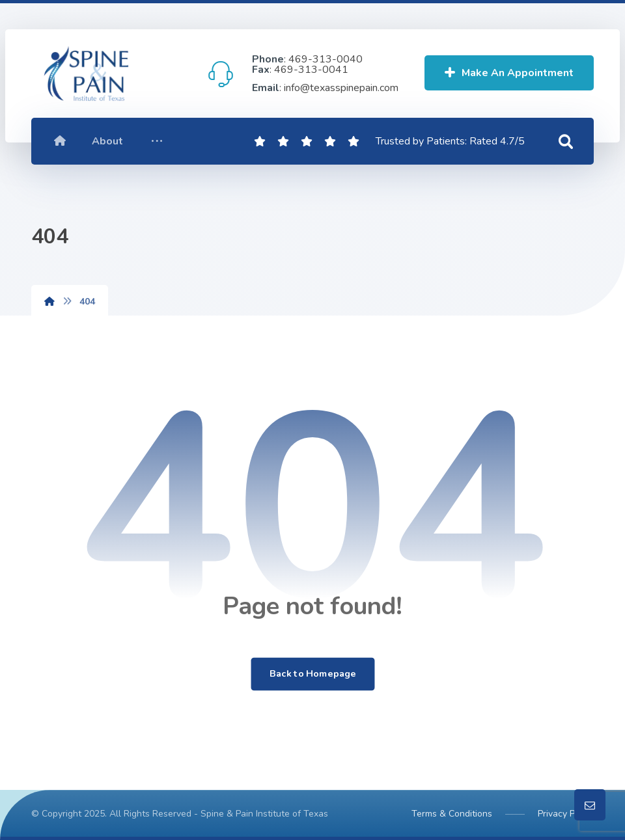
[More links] (157, 141)
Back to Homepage (312, 674)
